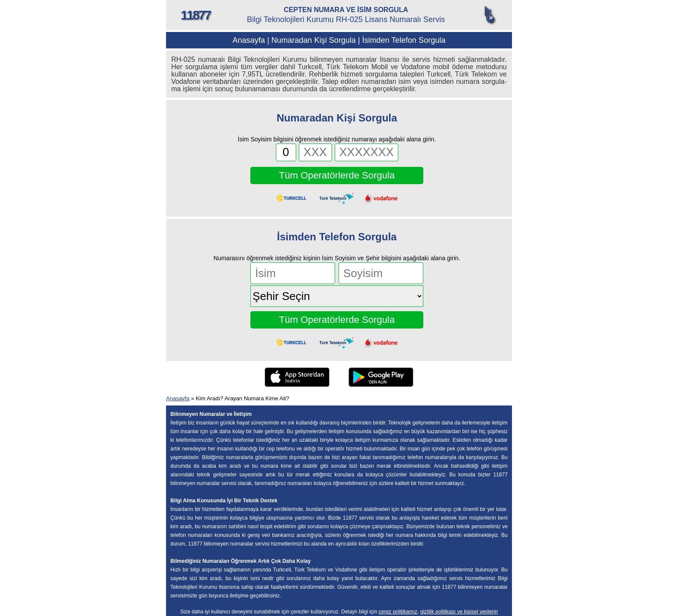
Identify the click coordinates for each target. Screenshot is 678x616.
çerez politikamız (398, 612)
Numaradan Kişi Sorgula (314, 40)
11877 (195, 15)
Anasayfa (249, 40)
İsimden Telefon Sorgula (404, 40)
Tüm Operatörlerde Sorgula (337, 175)
